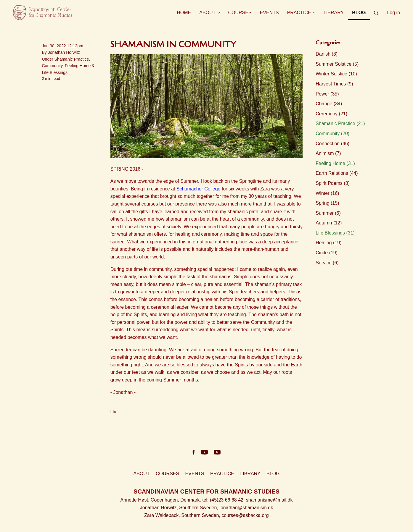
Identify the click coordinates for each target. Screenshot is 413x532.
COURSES (167, 474)
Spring (327, 203)
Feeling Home (78, 66)
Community (52, 66)
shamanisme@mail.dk (269, 500)
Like (114, 412)
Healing (328, 243)
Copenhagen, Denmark (175, 500)
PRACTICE (222, 474)
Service (327, 263)
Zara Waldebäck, (163, 515)
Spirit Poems (333, 183)
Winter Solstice (336, 74)
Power (327, 94)
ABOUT (141, 474)
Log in (393, 13)
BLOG (273, 474)
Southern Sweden (198, 508)
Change (329, 104)
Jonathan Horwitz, (160, 508)
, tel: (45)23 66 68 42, (223, 500)
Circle (327, 253)
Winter (327, 193)
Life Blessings (55, 72)
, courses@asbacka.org (244, 515)
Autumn (329, 223)
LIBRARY (250, 474)
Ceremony (331, 114)
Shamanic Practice (72, 59)
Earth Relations (337, 173)
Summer (328, 213)
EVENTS (195, 474)
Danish (327, 54)
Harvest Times (334, 84)
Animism (328, 153)
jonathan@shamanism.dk (246, 508)
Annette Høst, (136, 500)
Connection (332, 144)
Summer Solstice (337, 64)
